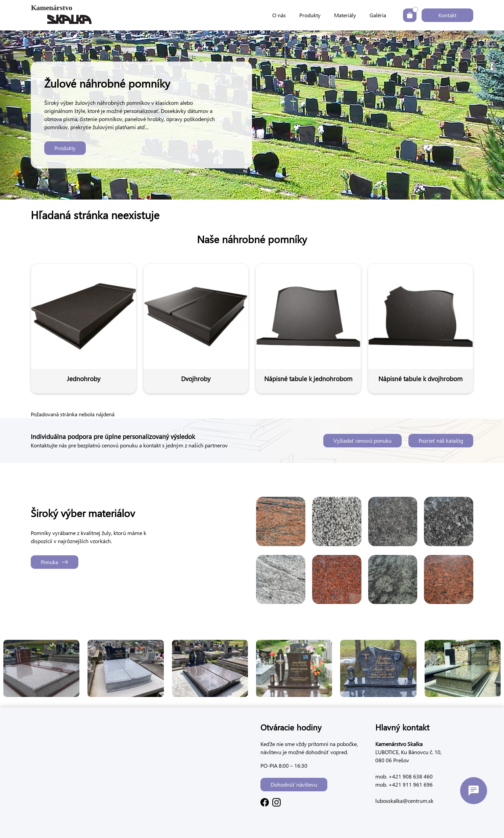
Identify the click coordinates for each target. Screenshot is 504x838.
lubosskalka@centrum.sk (404, 801)
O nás (279, 15)
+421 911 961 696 (410, 784)
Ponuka (55, 562)
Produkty (310, 15)
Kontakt (447, 15)
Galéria (378, 15)
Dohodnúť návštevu (294, 784)
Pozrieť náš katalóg (441, 440)
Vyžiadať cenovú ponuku (362, 440)
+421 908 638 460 (410, 776)
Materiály (345, 15)
